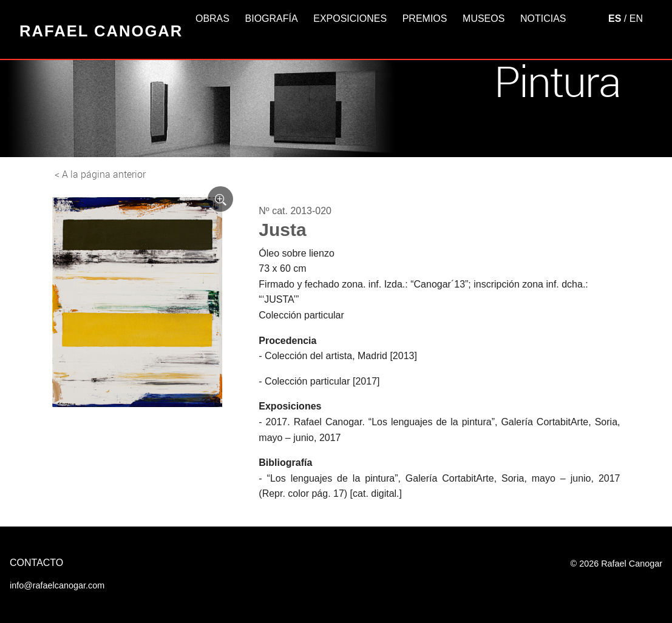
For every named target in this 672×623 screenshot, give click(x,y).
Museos (484, 19)
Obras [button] (212, 19)
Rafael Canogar (101, 31)
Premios (425, 19)
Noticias (543, 19)
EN (636, 19)
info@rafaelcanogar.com (57, 585)
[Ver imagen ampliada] (220, 199)
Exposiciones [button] (350, 19)
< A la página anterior (100, 174)
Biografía (272, 19)
